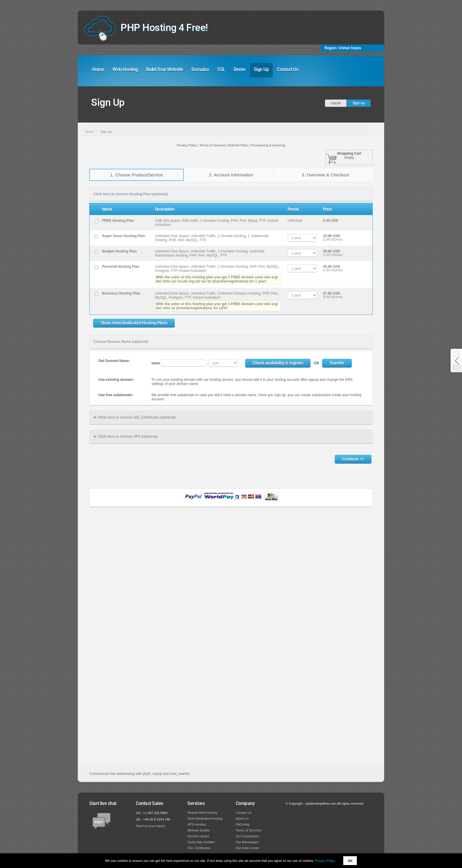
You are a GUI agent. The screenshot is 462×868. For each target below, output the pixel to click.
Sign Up (261, 69)
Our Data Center (248, 848)
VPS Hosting (197, 824)
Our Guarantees (247, 836)
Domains (200, 69)
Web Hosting (125, 69)
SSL (221, 69)
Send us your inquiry (151, 826)
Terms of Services (249, 830)
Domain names (198, 836)
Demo (240, 69)
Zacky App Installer (201, 842)
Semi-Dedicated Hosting (205, 819)
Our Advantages (247, 842)
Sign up (359, 103)
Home (98, 69)
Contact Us (288, 69)
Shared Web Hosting (202, 813)
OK (350, 861)
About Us (242, 819)
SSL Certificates (199, 848)
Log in (336, 103)
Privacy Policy (325, 861)
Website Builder (199, 830)
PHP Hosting (164, 27)
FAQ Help (243, 824)
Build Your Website (165, 69)
